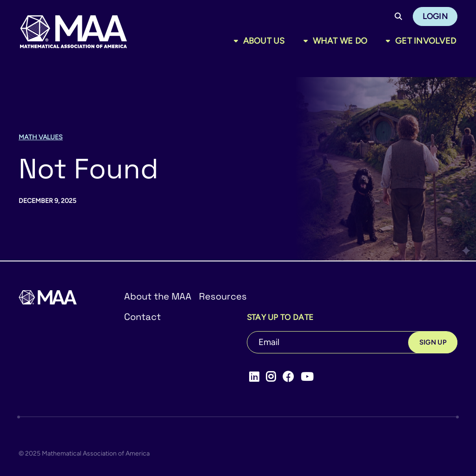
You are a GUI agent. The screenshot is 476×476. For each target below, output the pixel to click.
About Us (264, 41)
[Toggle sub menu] (238, 41)
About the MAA (158, 296)
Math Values (41, 137)
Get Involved (426, 41)
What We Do (340, 41)
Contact (142, 317)
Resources (223, 296)
